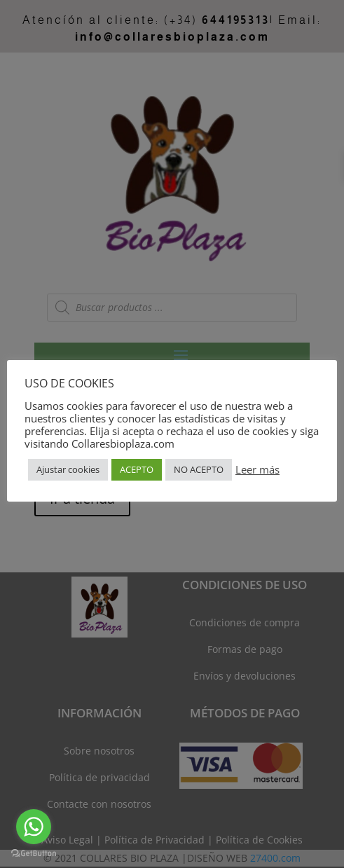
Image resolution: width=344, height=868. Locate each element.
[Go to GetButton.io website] (34, 854)
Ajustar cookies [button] (68, 469)
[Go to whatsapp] (34, 827)
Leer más (257, 469)
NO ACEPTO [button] (199, 469)
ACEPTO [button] (137, 469)
